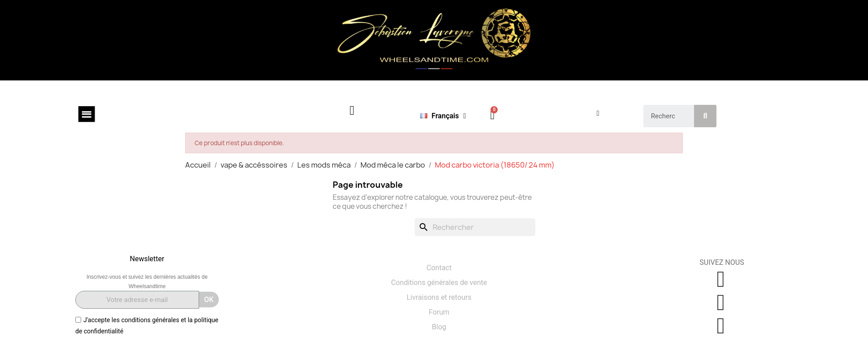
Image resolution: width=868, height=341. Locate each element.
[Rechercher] (475, 227)
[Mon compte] (598, 113)
